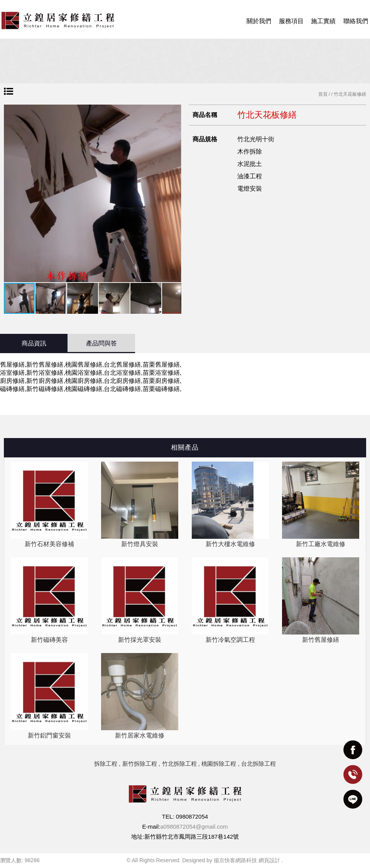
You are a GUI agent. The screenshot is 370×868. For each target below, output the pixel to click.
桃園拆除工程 (219, 764)
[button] (174, 193)
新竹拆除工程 (140, 764)
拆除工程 (106, 764)
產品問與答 (101, 343)
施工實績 (323, 21)
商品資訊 (34, 343)
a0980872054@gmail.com (194, 827)
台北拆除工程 (258, 764)
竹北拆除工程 (179, 764)
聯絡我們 (356, 21)
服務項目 (291, 21)
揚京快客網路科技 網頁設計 (247, 860)
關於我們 (259, 21)
